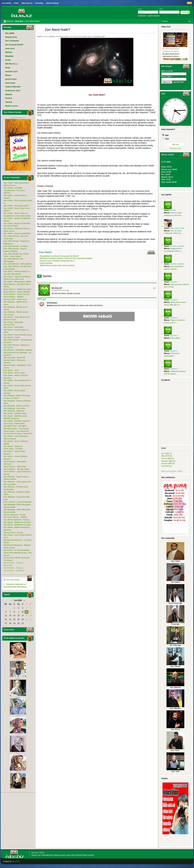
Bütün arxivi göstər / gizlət (172, 471)
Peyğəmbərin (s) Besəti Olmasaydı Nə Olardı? (59, 256)
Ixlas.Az (35, 853)
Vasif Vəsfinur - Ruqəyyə (13, 568)
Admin (46, 36)
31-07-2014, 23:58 (75, 36)
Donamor (16, 861)
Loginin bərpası (154, 16)
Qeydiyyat (142, 16)
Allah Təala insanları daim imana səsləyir (57, 265)
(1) (93, 36)
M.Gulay (57, 288)
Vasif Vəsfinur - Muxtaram (14, 570)
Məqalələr (59, 36)
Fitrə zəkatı (175, 338)
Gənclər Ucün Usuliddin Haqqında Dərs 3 (57, 261)
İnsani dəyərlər (46, 263)
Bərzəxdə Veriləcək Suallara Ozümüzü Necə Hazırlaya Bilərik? (66, 258)
